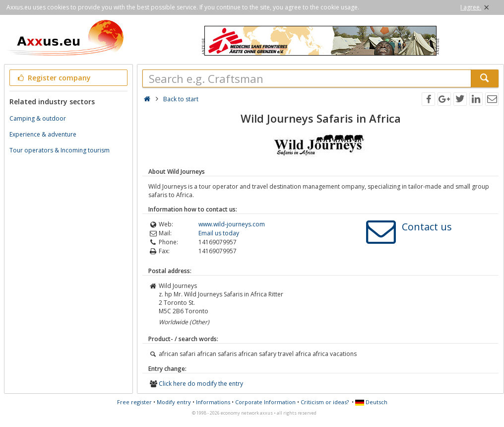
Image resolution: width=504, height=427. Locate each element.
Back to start (181, 99)
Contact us (427, 227)
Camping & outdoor (38, 118)
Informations (213, 402)
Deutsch (371, 402)
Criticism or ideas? (325, 402)
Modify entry (174, 402)
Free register (134, 402)
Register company (53, 78)
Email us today (219, 233)
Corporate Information (265, 402)
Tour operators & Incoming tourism (60, 150)
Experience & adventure (43, 134)
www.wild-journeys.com (232, 224)
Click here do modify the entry (201, 384)
